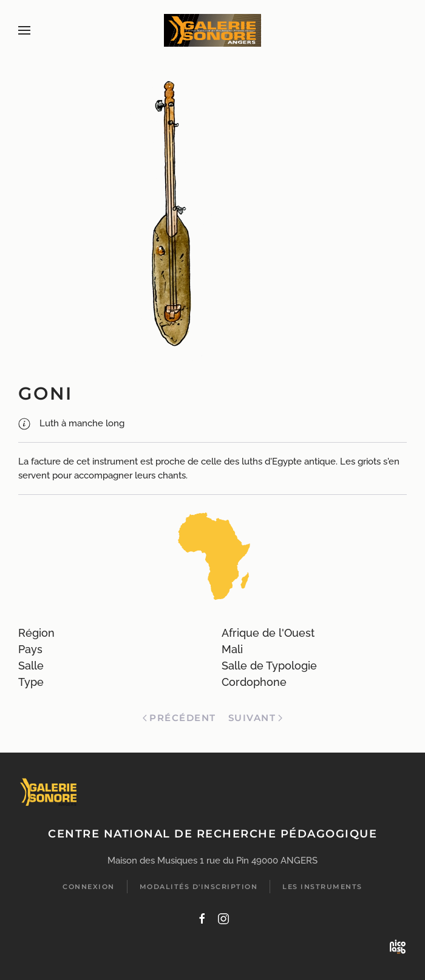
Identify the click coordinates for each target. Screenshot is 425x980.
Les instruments (322, 887)
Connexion (89, 887)
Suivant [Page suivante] (255, 718)
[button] (24, 30)
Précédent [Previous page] (179, 718)
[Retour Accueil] (212, 30)
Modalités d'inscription (199, 887)
